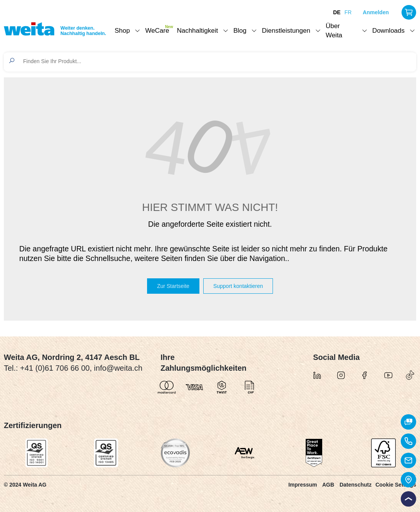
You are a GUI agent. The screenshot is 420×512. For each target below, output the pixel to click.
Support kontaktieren (238, 286)
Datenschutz (356, 485)
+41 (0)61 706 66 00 (55, 368)
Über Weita (334, 31)
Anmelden (376, 12)
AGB (328, 485)
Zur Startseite (173, 286)
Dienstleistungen (286, 31)
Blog (240, 31)
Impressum (303, 485)
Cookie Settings (396, 485)
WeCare (157, 31)
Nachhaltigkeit (197, 31)
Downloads (388, 31)
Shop (122, 31)
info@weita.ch (118, 368)
